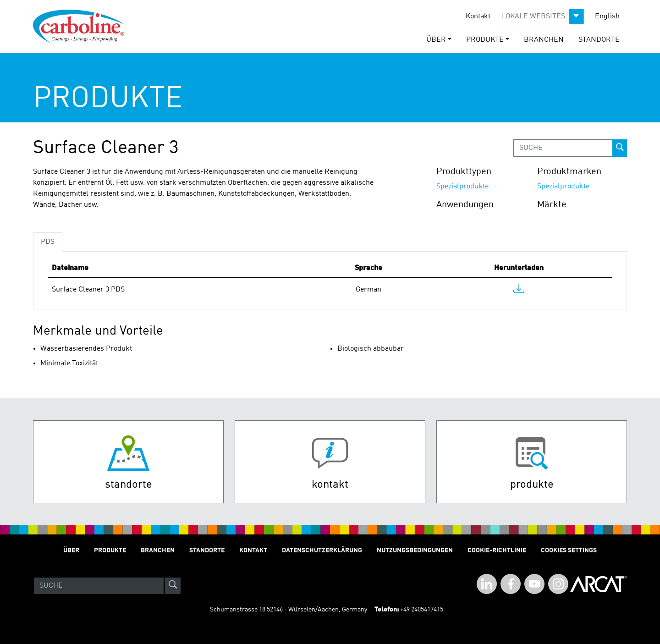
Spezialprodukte (462, 187)
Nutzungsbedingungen (415, 550)
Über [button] (436, 40)
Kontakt (478, 17)
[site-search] (173, 586)
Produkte (110, 550)
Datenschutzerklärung (322, 550)
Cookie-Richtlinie (497, 550)
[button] (541, 17)
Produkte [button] (485, 40)
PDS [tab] (48, 242)
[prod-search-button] (620, 148)
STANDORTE (599, 40)
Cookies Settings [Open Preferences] (569, 550)
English (607, 17)
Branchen (544, 40)
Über (71, 550)
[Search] (99, 586)
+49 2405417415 (422, 610)
